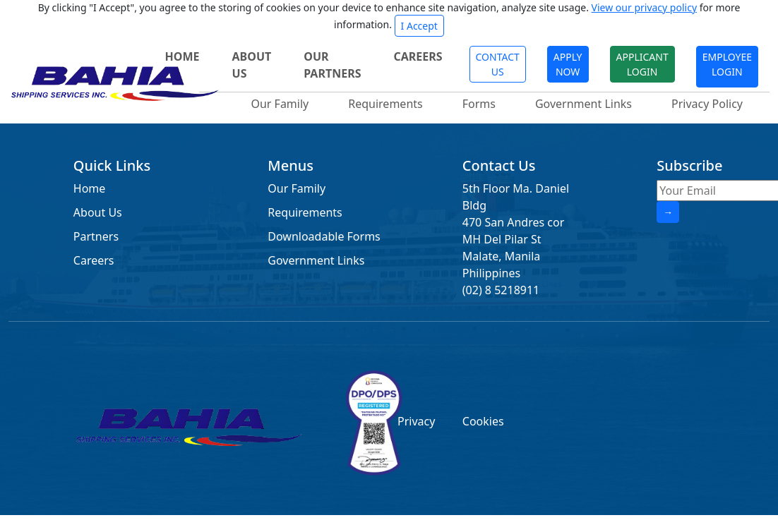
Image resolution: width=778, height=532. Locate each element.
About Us (98, 212)
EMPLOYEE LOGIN (727, 64)
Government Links (583, 104)
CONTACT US (498, 64)
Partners (96, 236)
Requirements (385, 104)
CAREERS (418, 56)
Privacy (416, 421)
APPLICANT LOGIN (642, 64)
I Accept (419, 26)
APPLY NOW (568, 64)
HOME (182, 56)
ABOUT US (252, 65)
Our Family (280, 104)
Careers (94, 260)
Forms (479, 104)
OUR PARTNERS (332, 65)
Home (90, 188)
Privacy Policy (707, 104)
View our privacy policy (644, 7)
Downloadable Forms (324, 236)
